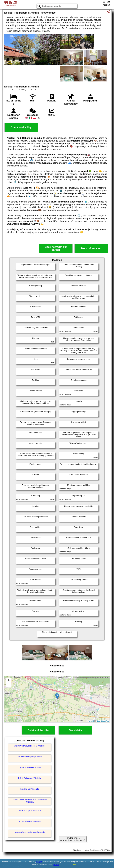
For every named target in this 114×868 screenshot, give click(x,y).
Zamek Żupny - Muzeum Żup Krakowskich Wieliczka (30, 801)
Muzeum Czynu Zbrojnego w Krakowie (30, 746)
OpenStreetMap (103, 721)
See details (76, 730)
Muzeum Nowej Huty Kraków (30, 757)
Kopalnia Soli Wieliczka (30, 789)
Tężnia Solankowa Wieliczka (30, 778)
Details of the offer (38, 730)
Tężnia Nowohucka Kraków (30, 767)
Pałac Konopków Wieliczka (30, 811)
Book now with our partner (56, 248)
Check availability (21, 127)
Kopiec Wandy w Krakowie (30, 821)
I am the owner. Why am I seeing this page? (73, 839)
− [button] (9, 685)
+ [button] (9, 681)
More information (91, 248)
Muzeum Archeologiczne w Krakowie (30, 832)
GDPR (56, 865)
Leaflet (91, 721)
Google (39, 862)
